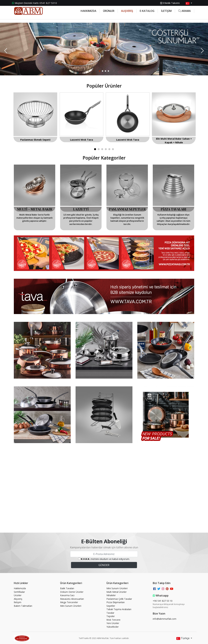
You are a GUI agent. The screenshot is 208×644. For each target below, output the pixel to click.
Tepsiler (111, 616)
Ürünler (18, 595)
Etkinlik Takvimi (170, 3)
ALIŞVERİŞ (127, 11)
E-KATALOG (147, 11)
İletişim (18, 602)
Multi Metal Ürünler (117, 592)
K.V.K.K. (85, 559)
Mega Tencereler (69, 602)
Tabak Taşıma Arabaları (119, 609)
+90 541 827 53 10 (163, 601)
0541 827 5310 (34, 3)
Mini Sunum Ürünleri (71, 606)
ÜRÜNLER (109, 11)
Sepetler (111, 606)
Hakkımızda (20, 588)
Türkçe (183, 638)
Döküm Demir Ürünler (72, 592)
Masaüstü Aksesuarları (72, 599)
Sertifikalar (19, 592)
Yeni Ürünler (113, 623)
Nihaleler (111, 595)
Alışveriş (18, 599)
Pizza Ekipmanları (116, 602)
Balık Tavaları (67, 588)
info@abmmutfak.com (165, 619)
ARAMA (185, 11)
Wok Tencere (113, 620)
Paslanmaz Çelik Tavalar (119, 599)
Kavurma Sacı (67, 595)
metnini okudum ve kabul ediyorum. (105, 559)
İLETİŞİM (166, 11)
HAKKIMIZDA (88, 11)
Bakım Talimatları (23, 606)
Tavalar (110, 613)
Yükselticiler (113, 627)
